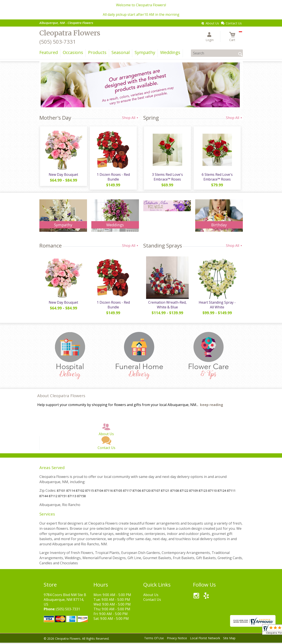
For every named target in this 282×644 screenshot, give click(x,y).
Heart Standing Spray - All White (217, 306)
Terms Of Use (154, 640)
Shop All (131, 118)
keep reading (212, 406)
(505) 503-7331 (58, 42)
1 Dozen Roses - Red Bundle (113, 178)
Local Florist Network (205, 640)
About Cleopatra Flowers (61, 397)
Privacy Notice (177, 640)
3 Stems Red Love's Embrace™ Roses (167, 178)
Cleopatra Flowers (70, 33)
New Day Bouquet (63, 175)
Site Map (229, 640)
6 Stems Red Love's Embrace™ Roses (217, 178)
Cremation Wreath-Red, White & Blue (167, 306)
